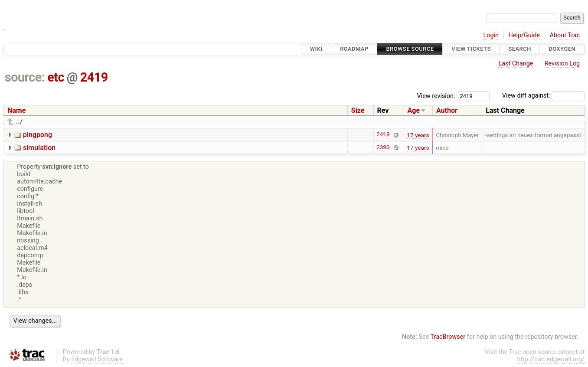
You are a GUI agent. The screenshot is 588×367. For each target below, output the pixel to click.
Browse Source (410, 49)
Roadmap (354, 49)
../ (19, 122)
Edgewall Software (97, 359)
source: (25, 77)
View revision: (436, 96)
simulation (39, 148)
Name (16, 110)
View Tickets (471, 49)
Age (414, 110)
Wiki (316, 49)
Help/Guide (524, 35)
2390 (383, 147)
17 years (418, 135)
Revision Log (562, 64)
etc (56, 77)
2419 (94, 77)
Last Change (516, 64)
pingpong (38, 135)
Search (519, 49)
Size (358, 110)
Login (491, 35)
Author (447, 110)
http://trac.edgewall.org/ (551, 359)
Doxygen (562, 49)
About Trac (565, 35)
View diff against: (543, 96)
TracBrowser (448, 337)
